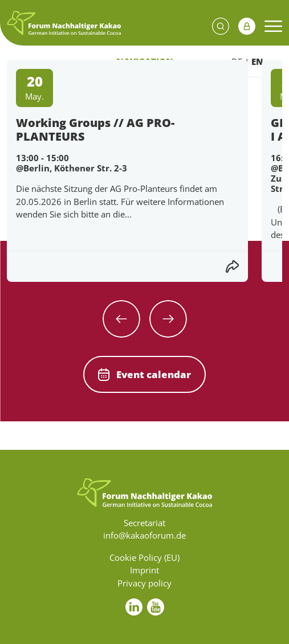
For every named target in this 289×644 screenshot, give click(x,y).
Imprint (144, 570)
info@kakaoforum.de (144, 535)
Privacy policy (144, 583)
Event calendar (144, 374)
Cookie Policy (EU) (144, 557)
